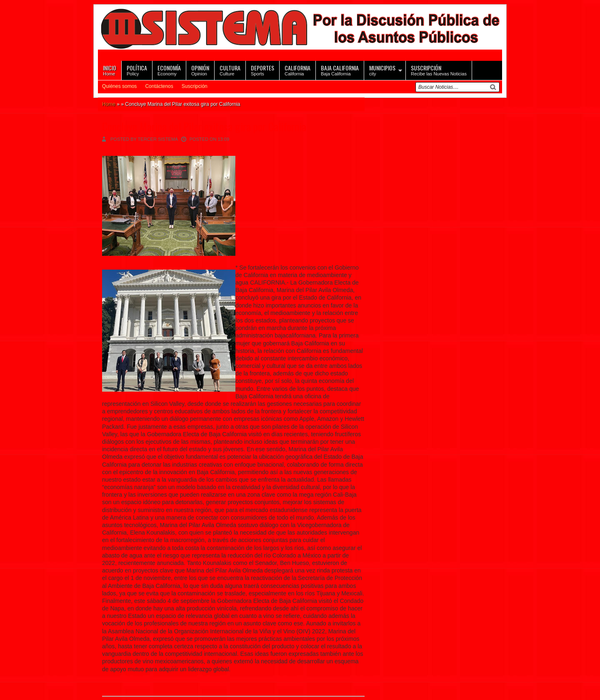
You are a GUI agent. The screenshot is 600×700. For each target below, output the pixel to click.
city (382, 70)
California (297, 70)
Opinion (200, 70)
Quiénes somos (119, 86)
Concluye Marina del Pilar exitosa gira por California (204, 126)
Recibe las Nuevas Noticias (439, 70)
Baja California (340, 70)
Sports (262, 70)
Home (110, 70)
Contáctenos (159, 86)
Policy (137, 70)
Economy (169, 70)
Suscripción (195, 86)
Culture (230, 70)
